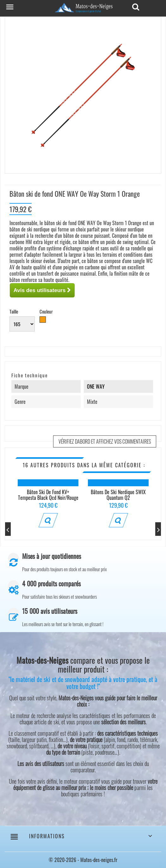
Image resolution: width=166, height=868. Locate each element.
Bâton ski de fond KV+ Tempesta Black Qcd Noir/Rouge (48, 495)
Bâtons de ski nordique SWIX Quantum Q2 (118, 495)
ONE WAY (96, 386)
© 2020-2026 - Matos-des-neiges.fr (83, 860)
